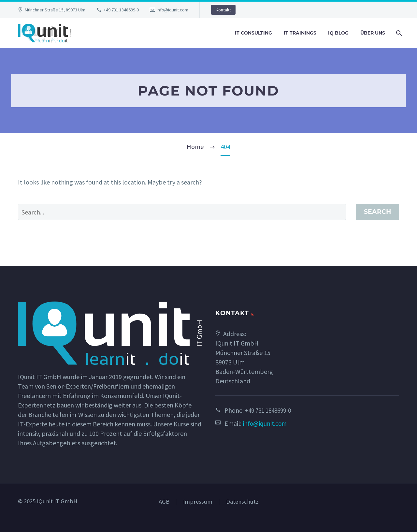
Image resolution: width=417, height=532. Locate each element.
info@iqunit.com (173, 10)
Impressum (198, 502)
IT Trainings (300, 33)
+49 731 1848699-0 (121, 10)
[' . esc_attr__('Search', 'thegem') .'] (182, 212)
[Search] (398, 33)
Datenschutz (242, 502)
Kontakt (223, 10)
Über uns (373, 33)
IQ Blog (338, 33)
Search (377, 212)
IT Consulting (253, 33)
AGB (164, 502)
